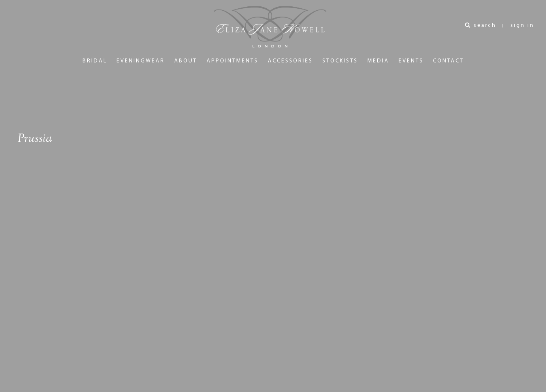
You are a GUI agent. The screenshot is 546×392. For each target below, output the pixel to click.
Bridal (95, 61)
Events (411, 61)
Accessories (290, 61)
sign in (522, 25)
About (186, 61)
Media (378, 61)
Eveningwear (141, 61)
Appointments (233, 61)
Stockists (340, 61)
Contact (448, 61)
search (481, 25)
